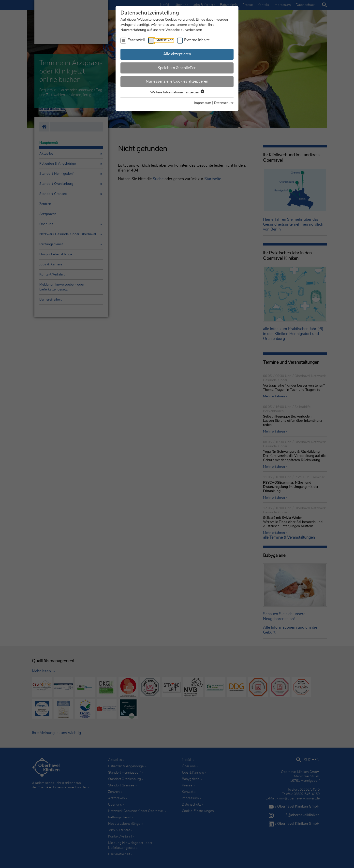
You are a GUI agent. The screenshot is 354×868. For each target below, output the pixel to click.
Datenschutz (224, 103)
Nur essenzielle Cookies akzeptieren (177, 81)
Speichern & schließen (177, 68)
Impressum (203, 103)
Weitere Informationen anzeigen (177, 92)
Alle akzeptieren (177, 54)
